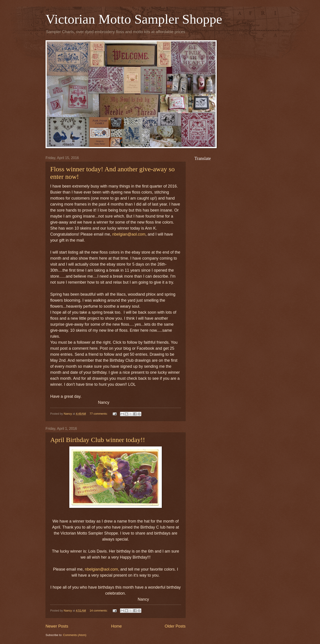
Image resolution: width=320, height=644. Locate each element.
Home (116, 626)
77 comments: (99, 414)
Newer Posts (57, 626)
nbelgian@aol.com (129, 234)
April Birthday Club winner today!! (98, 440)
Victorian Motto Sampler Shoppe (134, 19)
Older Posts (175, 626)
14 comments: (99, 611)
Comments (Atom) (75, 635)
